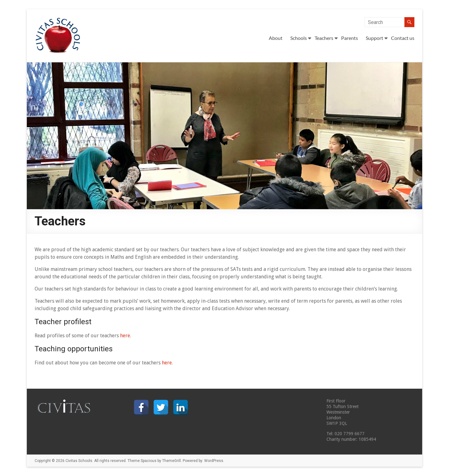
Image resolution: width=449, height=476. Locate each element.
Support (374, 38)
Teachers (324, 38)
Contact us (403, 38)
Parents (350, 38)
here (125, 336)
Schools (299, 38)
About (276, 38)
